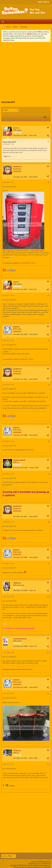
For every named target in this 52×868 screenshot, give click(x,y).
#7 (49, 474)
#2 (49, 182)
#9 (49, 564)
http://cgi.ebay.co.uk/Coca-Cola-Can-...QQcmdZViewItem (24, 251)
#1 (49, 142)
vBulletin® (39, 864)
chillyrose (17, 583)
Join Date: (17, 135)
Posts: (31, 135)
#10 (48, 597)
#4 (49, 341)
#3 (49, 296)
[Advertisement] (26, 69)
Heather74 (17, 167)
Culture (15, 27)
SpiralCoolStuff (19, 460)
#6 (49, 441)
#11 (48, 653)
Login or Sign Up (44, 2)
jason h (16, 128)
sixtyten (16, 327)
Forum (8, 27)
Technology (24, 27)
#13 (48, 764)
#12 (48, 694)
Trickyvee (17, 751)
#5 (49, 385)
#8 (49, 522)
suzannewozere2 (20, 639)
